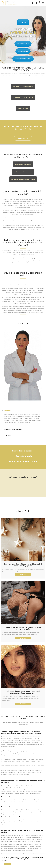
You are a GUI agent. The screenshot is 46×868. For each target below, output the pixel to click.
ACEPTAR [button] (8, 864)
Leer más (23, 574)
